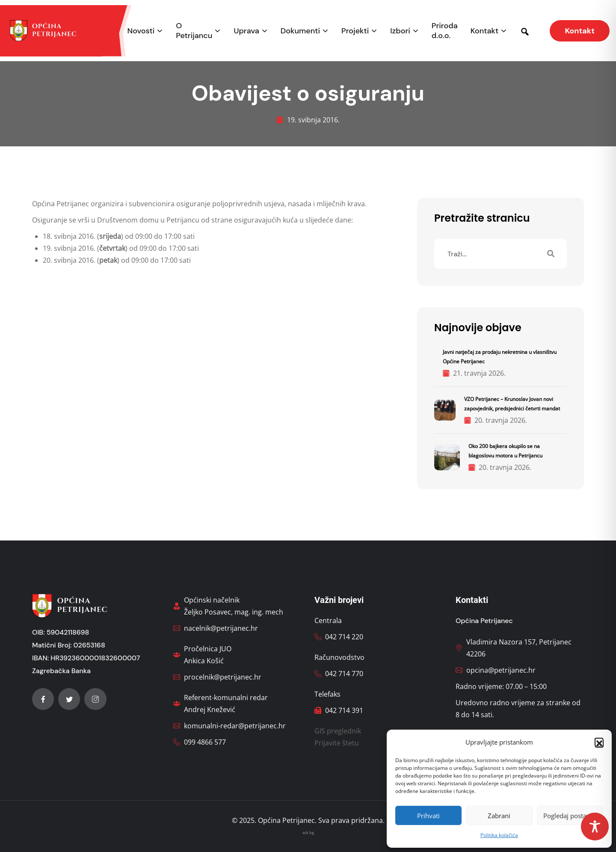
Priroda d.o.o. (445, 31)
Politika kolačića (499, 835)
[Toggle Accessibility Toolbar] (595, 827)
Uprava (246, 31)
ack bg (308, 833)
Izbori (400, 31)
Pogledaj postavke (570, 816)
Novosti (141, 31)
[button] (599, 742)
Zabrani (499, 816)
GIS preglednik (338, 731)
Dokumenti (300, 31)
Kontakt (485, 31)
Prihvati (428, 816)
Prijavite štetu (337, 743)
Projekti (355, 31)
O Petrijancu (194, 31)
